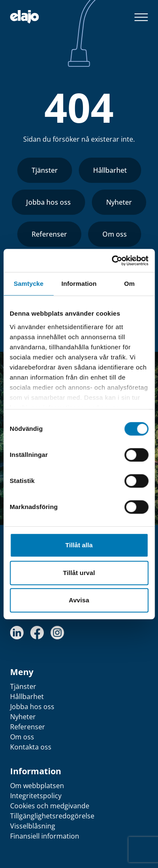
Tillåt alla (79, 545)
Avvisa (79, 600)
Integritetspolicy (36, 796)
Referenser (49, 234)
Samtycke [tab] (28, 284)
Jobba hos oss (48, 202)
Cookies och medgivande (50, 806)
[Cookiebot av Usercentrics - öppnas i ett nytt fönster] (112, 261)
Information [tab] (79, 284)
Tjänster (45, 170)
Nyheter (119, 202)
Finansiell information (45, 836)
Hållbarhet (110, 170)
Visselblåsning (33, 826)
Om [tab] (130, 284)
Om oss (115, 234)
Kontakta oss (31, 747)
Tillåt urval (79, 573)
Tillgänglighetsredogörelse (52, 816)
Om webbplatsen (37, 786)
